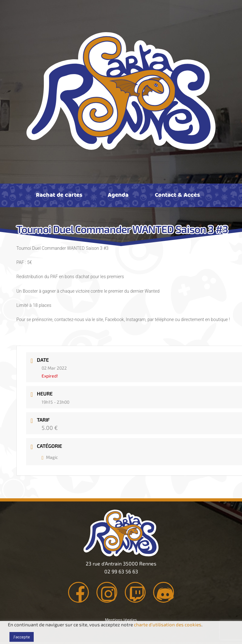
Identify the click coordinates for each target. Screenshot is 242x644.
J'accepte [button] (22, 637)
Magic (50, 457)
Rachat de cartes (59, 195)
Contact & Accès (177, 195)
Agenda (118, 195)
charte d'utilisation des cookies (168, 624)
